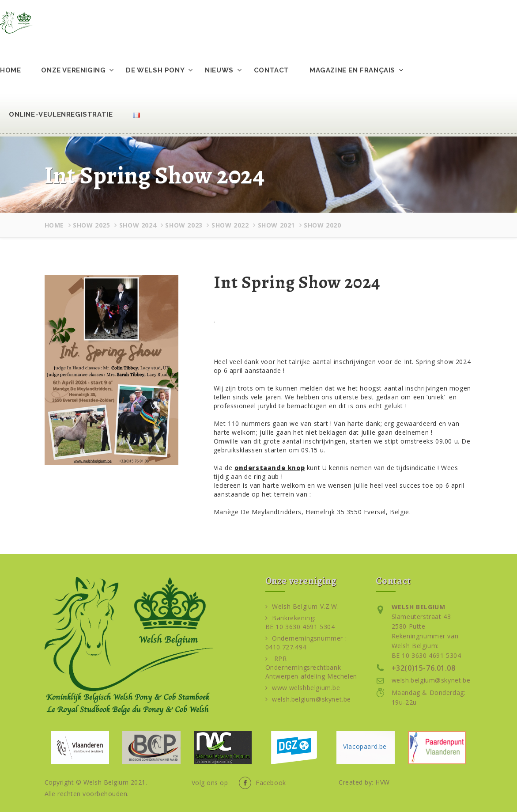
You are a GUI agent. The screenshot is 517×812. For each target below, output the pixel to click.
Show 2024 (138, 225)
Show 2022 (230, 225)
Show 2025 (91, 225)
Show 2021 (276, 225)
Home (10, 70)
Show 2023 (184, 225)
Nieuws (219, 70)
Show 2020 (322, 225)
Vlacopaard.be (365, 746)
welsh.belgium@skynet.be (308, 699)
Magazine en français (352, 70)
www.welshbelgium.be (303, 688)
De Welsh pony (155, 70)
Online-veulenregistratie (61, 114)
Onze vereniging (73, 70)
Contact (272, 70)
